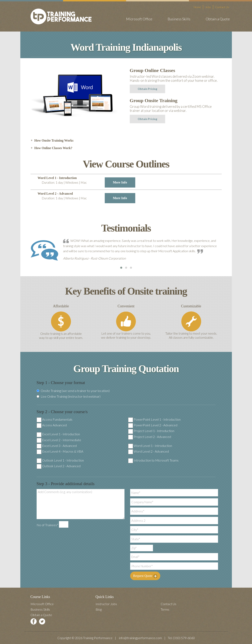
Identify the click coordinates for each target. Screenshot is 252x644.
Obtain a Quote (218, 19)
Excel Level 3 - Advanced (59, 446)
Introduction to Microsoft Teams (156, 460)
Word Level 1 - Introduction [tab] (86, 182)
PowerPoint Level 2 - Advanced (155, 425)
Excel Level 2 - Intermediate (62, 440)
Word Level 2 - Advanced (151, 451)
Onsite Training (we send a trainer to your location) (73, 391)
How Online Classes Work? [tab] (51, 148)
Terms (165, 609)
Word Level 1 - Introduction (153, 446)
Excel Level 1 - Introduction (61, 434)
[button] (121, 268)
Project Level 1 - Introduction (154, 431)
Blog (99, 609)
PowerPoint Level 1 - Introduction (157, 419)
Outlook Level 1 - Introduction (63, 460)
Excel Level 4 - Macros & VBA (63, 451)
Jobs (208, 7)
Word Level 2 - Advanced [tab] (86, 198)
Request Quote (145, 576)
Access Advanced (54, 425)
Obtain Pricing (147, 89)
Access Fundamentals (57, 419)
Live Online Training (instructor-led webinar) (69, 396)
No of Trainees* (47, 525)
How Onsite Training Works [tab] (52, 141)
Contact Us (222, 7)
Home (197, 7)
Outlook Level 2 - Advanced (61, 466)
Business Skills (179, 19)
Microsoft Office (139, 19)
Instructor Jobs (106, 604)
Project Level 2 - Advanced (152, 437)
